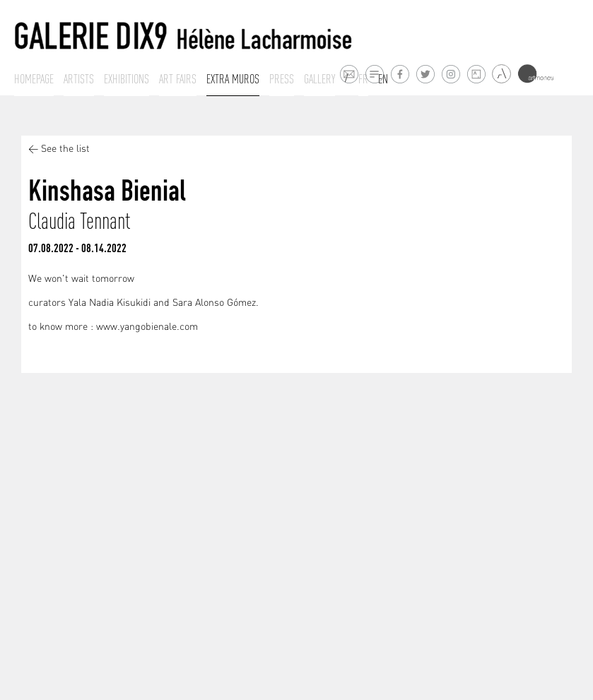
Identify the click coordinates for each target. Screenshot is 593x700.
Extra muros (233, 79)
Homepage (34, 79)
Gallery (319, 79)
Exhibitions (127, 79)
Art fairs (178, 79)
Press (282, 79)
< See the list (59, 149)
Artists (79, 79)
